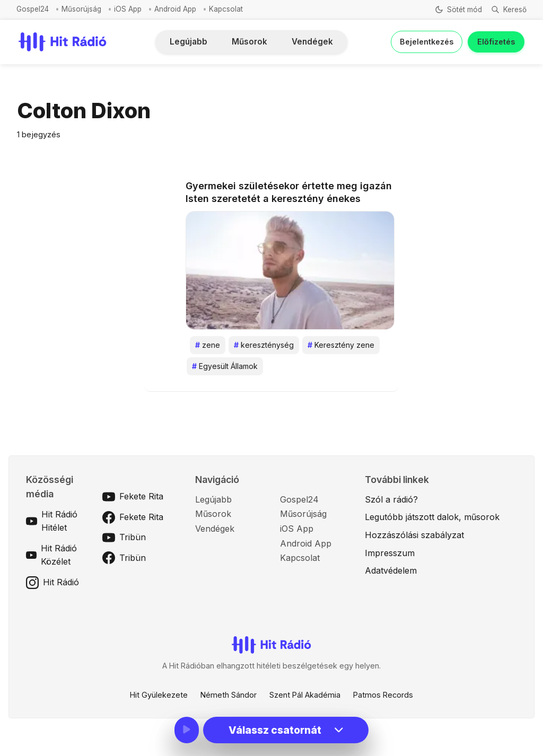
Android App (175, 9)
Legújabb (189, 42)
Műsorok (249, 42)
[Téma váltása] (458, 10)
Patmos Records (383, 695)
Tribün (124, 538)
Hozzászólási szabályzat (414, 535)
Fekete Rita (133, 497)
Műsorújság (81, 9)
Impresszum (390, 553)
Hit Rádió (52, 583)
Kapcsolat (226, 9)
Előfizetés (496, 42)
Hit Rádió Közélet (51, 555)
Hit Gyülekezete (159, 695)
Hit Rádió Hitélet (52, 521)
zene (208, 345)
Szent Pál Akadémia (305, 695)
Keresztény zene (341, 345)
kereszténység (264, 345)
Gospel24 (33, 9)
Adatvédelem (391, 570)
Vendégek (312, 42)
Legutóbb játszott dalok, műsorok (432, 517)
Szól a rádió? (391, 499)
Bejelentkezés (427, 42)
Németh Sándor (229, 695)
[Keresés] (508, 10)
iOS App (128, 9)
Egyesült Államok (225, 366)
